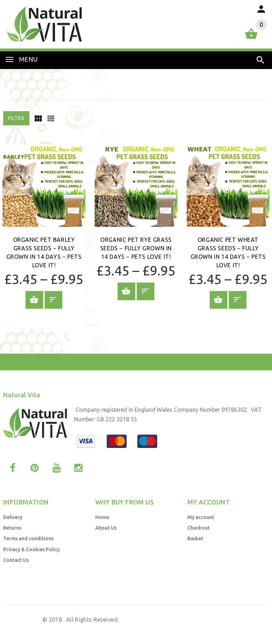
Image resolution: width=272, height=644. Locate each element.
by (205, 629)
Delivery (13, 517)
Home (102, 517)
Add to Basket (34, 300)
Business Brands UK (237, 629)
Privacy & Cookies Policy (32, 549)
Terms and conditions (28, 538)
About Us (106, 528)
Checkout (199, 528)
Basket (195, 538)
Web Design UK (181, 629)
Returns (12, 528)
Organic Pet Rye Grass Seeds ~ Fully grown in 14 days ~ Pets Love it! (136, 248)
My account (201, 517)
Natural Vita (25, 620)
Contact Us (16, 560)
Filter (16, 118)
